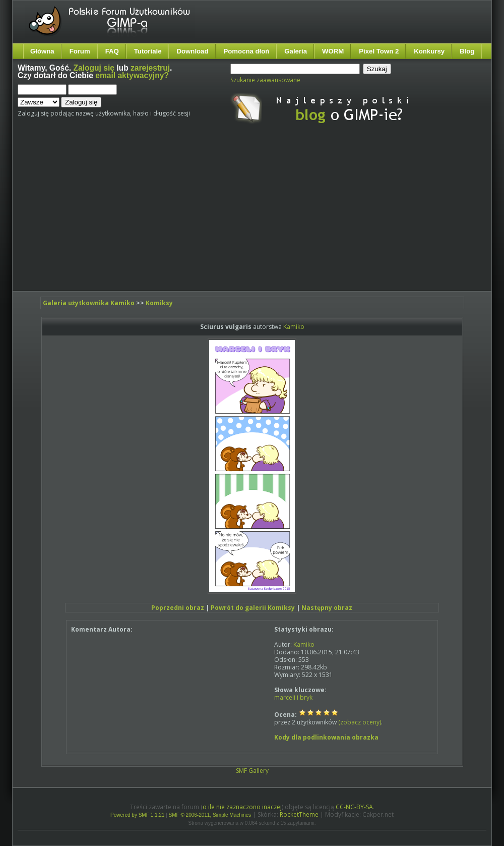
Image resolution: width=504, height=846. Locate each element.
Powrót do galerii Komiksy (253, 608)
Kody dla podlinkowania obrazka (326, 737)
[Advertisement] (191, 216)
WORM (333, 51)
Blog (467, 51)
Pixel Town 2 (379, 51)
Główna (42, 51)
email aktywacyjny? (132, 75)
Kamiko (294, 327)
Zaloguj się (94, 68)
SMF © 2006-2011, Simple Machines (210, 815)
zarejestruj (150, 68)
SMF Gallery (252, 771)
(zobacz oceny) (360, 722)
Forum (80, 51)
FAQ (112, 51)
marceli (285, 697)
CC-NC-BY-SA (354, 807)
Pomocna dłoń (247, 51)
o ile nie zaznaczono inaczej (242, 807)
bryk (306, 697)
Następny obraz (327, 608)
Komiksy (159, 303)
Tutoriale (148, 51)
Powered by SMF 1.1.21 (137, 815)
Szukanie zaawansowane (265, 80)
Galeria (296, 51)
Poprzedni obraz (178, 608)
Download (192, 51)
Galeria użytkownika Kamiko (89, 303)
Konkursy (429, 51)
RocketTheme (299, 814)
